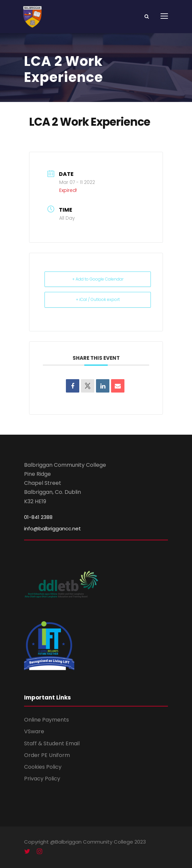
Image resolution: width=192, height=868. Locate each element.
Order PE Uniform (47, 755)
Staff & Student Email (52, 743)
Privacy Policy (42, 779)
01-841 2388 (38, 517)
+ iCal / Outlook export (98, 299)
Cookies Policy (43, 767)
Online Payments (46, 720)
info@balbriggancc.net (53, 528)
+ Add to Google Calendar (98, 279)
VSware (34, 731)
